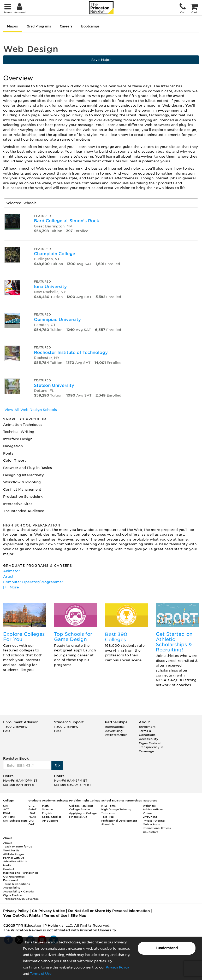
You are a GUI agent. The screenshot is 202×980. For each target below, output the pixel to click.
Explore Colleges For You (24, 637)
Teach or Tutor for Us (17, 846)
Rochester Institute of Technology (71, 353)
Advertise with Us (15, 861)
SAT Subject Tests (15, 821)
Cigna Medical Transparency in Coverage (151, 747)
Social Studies (52, 817)
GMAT (32, 809)
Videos (147, 813)
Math (45, 806)
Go (57, 765)
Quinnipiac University (57, 320)
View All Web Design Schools (31, 410)
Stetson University (54, 385)
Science (47, 809)
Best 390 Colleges (116, 637)
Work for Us (11, 850)
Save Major (101, 60)
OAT (31, 824)
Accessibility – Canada (18, 891)
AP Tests (9, 817)
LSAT (32, 813)
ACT (6, 809)
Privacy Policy (117, 967)
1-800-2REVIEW (15, 727)
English (47, 813)
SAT (6, 806)
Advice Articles (153, 809)
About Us (108, 824)
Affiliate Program (15, 854)
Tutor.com (108, 813)
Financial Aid (78, 817)
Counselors (150, 832)
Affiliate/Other (116, 735)
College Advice (79, 809)
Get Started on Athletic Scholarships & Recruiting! (174, 642)
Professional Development (119, 821)
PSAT (7, 813)
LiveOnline (150, 817)
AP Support (50, 821)
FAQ (7, 731)
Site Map (78, 916)
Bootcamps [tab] (90, 26)
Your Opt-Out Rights (22, 916)
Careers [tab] (66, 26)
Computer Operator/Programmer (33, 582)
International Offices (157, 828)
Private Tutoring (154, 821)
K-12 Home (108, 806)
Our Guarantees (14, 876)
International (115, 727)
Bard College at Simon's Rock (67, 221)
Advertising (114, 731)
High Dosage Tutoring (116, 809)
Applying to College (83, 813)
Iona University (50, 287)
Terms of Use (41, 974)
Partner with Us (14, 858)
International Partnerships (21, 873)
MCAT (32, 817)
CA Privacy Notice (48, 911)
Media (7, 865)
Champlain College (55, 254)
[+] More (11, 587)
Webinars (149, 806)
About (7, 843)
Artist (8, 577)
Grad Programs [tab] (39, 26)
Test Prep (108, 817)
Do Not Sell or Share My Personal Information (109, 911)
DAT (31, 821)
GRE (31, 806)
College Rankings (81, 806)
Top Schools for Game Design (73, 637)
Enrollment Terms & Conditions (147, 731)
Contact (9, 869)
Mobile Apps (151, 824)
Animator (12, 571)
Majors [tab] (12, 26)
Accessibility (148, 739)
